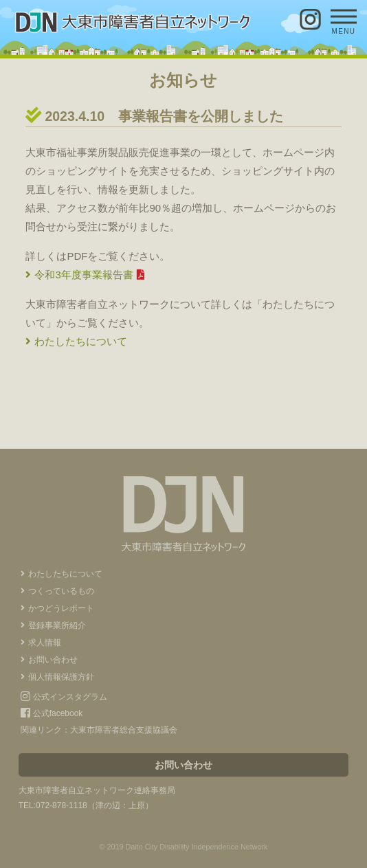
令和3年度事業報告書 (84, 275)
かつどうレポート (61, 608)
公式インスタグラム (64, 697)
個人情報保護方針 (61, 677)
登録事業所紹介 (57, 625)
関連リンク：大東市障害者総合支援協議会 (99, 730)
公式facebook (52, 713)
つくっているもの (61, 591)
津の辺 (108, 805)
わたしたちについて (81, 341)
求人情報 (45, 643)
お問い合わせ (53, 660)
